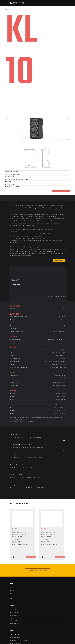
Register (12, 618)
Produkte (8, 9)
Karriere (12, 593)
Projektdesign (14, 615)
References (13, 590)
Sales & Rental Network (61, 191)
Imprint (12, 599)
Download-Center (15, 610)
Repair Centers (14, 612)
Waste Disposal (14, 621)
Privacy (12, 596)
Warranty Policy (14, 623)
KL (13, 9)
